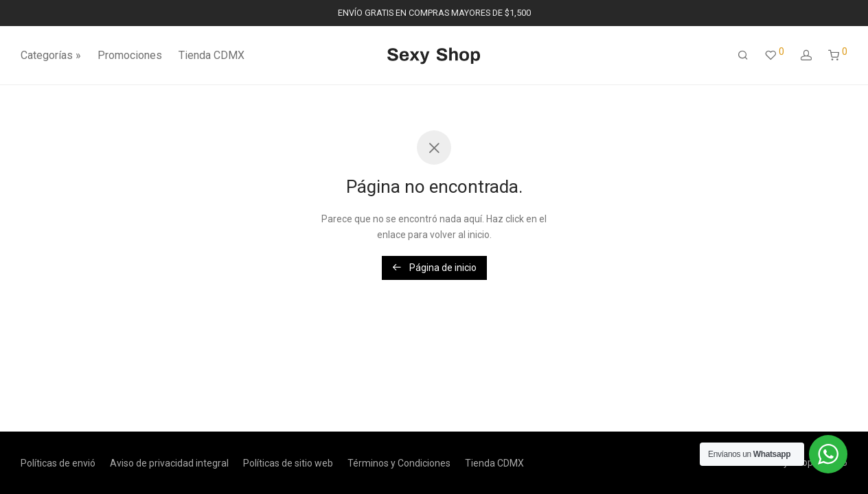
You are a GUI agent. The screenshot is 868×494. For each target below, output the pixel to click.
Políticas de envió (58, 463)
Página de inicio (434, 268)
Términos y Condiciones (399, 463)
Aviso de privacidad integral (169, 463)
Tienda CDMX (212, 55)
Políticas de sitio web (288, 463)
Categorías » (51, 55)
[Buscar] (743, 56)
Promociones (130, 55)
